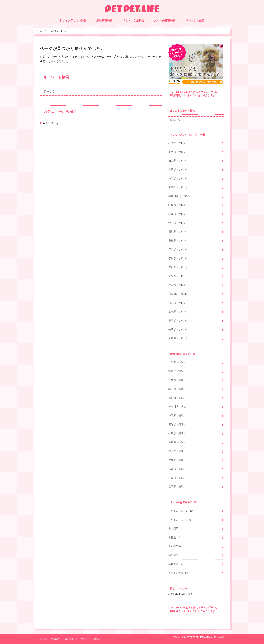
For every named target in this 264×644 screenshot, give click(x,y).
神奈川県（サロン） (180, 196)
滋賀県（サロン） (178, 241)
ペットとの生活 (195, 20)
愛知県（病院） (177, 424)
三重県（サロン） (178, 249)
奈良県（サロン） (178, 258)
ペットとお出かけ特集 (181, 511)
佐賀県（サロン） (178, 338)
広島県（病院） (177, 469)
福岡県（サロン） (178, 320)
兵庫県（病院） (177, 451)
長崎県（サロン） (178, 329)
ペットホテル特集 (133, 20)
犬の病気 (173, 528)
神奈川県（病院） (178, 407)
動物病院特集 (105, 20)
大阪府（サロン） (178, 276)
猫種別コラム (176, 564)
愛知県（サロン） (178, 214)
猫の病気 (173, 555)
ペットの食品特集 (178, 573)
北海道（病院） (177, 362)
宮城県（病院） (177, 371)
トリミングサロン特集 (73, 20)
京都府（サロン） (178, 267)
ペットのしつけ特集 (180, 520)
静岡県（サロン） (178, 223)
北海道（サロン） (178, 143)
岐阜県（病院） (177, 433)
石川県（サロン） (178, 232)
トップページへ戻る (50, 639)
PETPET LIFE (197, 637)
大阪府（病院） (177, 460)
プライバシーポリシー (91, 639)
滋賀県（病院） (177, 442)
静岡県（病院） (177, 416)
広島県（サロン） (178, 312)
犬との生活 (175, 546)
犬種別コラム (176, 537)
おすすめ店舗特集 (165, 20)
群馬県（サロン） (178, 152)
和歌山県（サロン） (180, 294)
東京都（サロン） (178, 187)
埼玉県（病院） (177, 389)
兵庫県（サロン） (178, 285)
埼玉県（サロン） (178, 178)
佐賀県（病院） (177, 478)
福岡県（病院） (177, 487)
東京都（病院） (177, 398)
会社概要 (70, 639)
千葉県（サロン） (178, 169)
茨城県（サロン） (178, 161)
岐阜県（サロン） (178, 205)
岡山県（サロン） (178, 303)
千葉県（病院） (177, 380)
